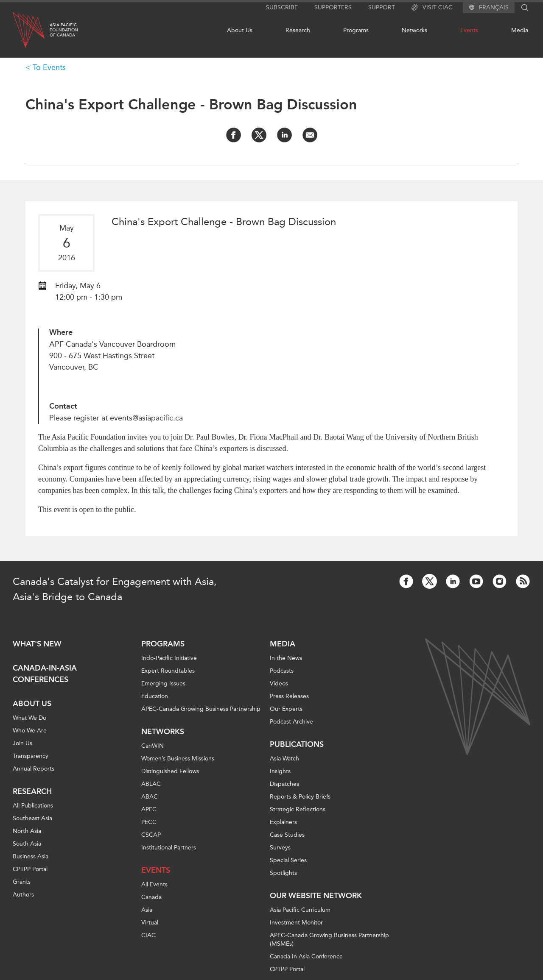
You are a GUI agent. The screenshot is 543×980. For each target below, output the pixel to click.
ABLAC (151, 784)
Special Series (288, 860)
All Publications (33, 806)
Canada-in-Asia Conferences (45, 674)
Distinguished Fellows (170, 771)
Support (382, 7)
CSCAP (151, 835)
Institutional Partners (169, 848)
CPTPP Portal (30, 869)
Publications (297, 744)
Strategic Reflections (298, 809)
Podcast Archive (291, 722)
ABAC (150, 797)
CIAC (148, 935)
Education (155, 696)
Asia (147, 910)
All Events (154, 884)
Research (298, 30)
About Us (240, 30)
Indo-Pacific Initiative (169, 658)
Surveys (280, 848)
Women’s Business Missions (178, 759)
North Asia (27, 831)
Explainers (283, 822)
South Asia (27, 844)
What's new (37, 644)
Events (469, 30)
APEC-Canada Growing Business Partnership (201, 709)
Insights (280, 771)
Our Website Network (316, 896)
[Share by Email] (310, 135)
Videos (279, 683)
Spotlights (283, 873)
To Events (49, 67)
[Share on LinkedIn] (284, 135)
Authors (23, 895)
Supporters (333, 7)
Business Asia (31, 856)
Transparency (31, 756)
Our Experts (286, 709)
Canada (151, 897)
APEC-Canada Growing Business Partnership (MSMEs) (329, 940)
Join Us (22, 743)
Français (494, 8)
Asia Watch (284, 759)
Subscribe (282, 7)
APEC (149, 809)
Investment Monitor (296, 923)
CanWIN (153, 746)
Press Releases (289, 696)
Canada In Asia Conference (306, 956)
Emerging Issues (163, 683)
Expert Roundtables (168, 671)
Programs (356, 30)
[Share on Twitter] (259, 135)
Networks (414, 30)
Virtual (150, 923)
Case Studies (287, 835)
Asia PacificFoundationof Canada (64, 30)
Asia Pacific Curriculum (300, 910)
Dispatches (284, 784)
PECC (149, 822)
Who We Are (30, 731)
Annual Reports (34, 769)
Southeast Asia (32, 818)
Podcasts (282, 671)
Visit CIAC (432, 8)
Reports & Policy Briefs (300, 797)
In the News (286, 658)
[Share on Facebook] (234, 135)
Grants (22, 882)
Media (520, 30)
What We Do (29, 718)
